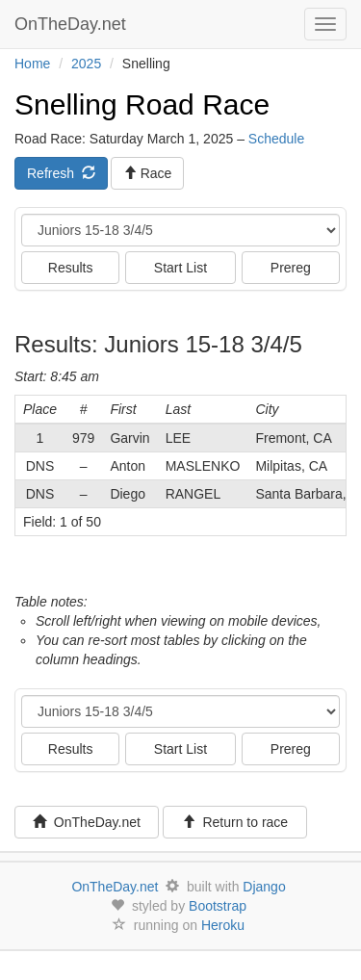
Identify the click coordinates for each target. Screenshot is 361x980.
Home (32, 64)
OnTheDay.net (73, 24)
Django (264, 887)
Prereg (291, 268)
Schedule (276, 139)
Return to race (235, 822)
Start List (180, 268)
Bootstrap (218, 906)
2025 (86, 64)
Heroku (223, 925)
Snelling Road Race (142, 104)
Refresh (61, 173)
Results (71, 268)
